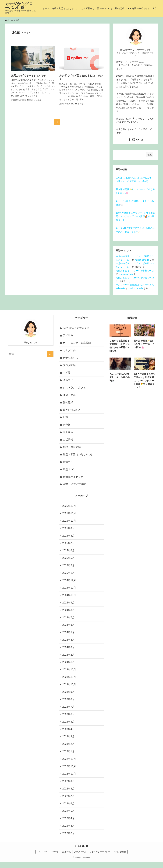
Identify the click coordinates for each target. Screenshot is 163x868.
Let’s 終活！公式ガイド (76, 328)
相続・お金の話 (72, 449)
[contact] (142, 140)
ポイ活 (67, 373)
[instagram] (134, 140)
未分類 (67, 426)
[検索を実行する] (50, 354)
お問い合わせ (120, 858)
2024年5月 (69, 636)
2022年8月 (69, 794)
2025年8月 (69, 538)
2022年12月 (69, 764)
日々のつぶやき (72, 411)
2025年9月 (69, 531)
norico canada (142, 260)
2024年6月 (69, 629)
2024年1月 (69, 666)
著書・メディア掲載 (74, 486)
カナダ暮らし (71, 358)
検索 (150, 155)
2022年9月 (69, 787)
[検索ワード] (31, 354)
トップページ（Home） (48, 858)
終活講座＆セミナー (74, 479)
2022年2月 (69, 839)
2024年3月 (69, 651)
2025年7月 (69, 546)
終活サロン (69, 471)
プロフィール (80, 858)
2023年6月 (69, 719)
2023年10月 (69, 689)
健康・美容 (69, 396)
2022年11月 (69, 772)
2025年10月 (69, 523)
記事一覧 (67, 858)
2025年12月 (69, 508)
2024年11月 (69, 591)
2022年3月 (69, 832)
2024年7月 (69, 621)
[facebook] (129, 140)
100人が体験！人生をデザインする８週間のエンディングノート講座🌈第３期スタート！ (136, 216)
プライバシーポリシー (100, 858)
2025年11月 (69, 515)
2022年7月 (69, 802)
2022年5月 (69, 817)
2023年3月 (69, 742)
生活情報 (68, 441)
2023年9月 (69, 696)
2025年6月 (69, 553)
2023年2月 (69, 749)
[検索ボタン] (154, 8)
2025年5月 (69, 561)
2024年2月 (69, 659)
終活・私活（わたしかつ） (78, 456)
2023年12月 (69, 674)
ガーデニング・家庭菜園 (77, 343)
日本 (66, 418)
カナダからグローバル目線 (19, 6)
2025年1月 (69, 576)
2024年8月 (69, 614)
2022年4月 (69, 824)
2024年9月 (69, 606)
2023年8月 (69, 704)
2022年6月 (69, 809)
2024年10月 (69, 598)
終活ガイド (69, 464)
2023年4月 (69, 734)
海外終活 (68, 433)
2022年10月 (69, 779)
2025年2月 (69, 568)
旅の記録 (68, 403)
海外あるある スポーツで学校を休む (135, 271)
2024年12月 (69, 583)
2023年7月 (69, 711)
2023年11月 (69, 681)
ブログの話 (69, 366)
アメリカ (68, 336)
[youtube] (138, 140)
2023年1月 (69, 757)
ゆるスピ (68, 381)
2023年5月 (69, 726)
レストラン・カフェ (74, 388)
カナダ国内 (69, 351)
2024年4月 (69, 644)
